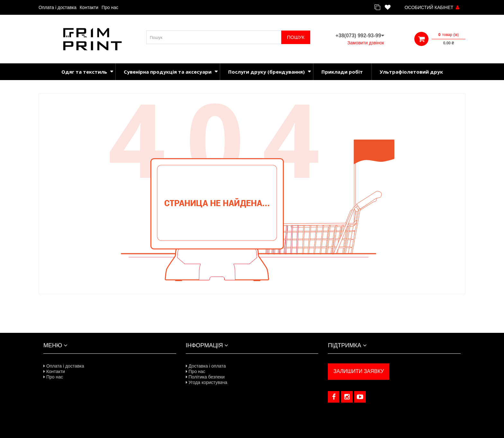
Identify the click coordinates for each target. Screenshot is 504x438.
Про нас (110, 7)
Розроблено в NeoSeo (252, 430)
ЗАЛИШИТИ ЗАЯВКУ (359, 371)
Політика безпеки (205, 377)
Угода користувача (207, 382)
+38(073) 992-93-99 (360, 36)
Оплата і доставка (58, 7)
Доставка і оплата (206, 366)
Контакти (89, 7)
